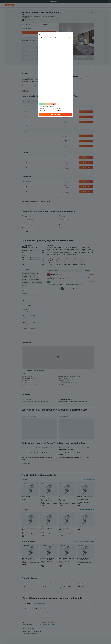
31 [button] (33, 55)
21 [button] (46, 48)
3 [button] (33, 41)
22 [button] (50, 48)
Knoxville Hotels (68, 641)
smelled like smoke (26, 283)
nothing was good (34, 276)
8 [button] (50, 41)
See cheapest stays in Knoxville (87, 510)
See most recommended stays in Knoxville (84, 541)
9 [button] (53, 41)
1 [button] (50, 38)
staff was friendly (34, 273)
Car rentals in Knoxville (30, 612)
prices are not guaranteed (50, 624)
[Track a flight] (2, 26)
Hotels (30, 641)
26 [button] (40, 51)
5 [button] (40, 41)
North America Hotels (37, 641)
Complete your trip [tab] (28, 603)
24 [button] (33, 51)
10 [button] (33, 45)
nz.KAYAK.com (24, 641)
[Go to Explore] (2, 23)
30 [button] (53, 51)
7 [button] (46, 41)
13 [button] (43, 45)
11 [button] (36, 45)
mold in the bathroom (37, 283)
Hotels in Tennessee (59, 641)
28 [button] (46, 51)
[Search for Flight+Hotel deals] (2, 19)
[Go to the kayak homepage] (10, 5)
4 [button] (36, 41)
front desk (30, 280)
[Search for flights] (2, 10)
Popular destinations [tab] (40, 603)
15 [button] (50, 45)
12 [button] (40, 45)
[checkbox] (29, 310)
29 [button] (50, 51)
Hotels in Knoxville (51, 612)
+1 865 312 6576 (26, 18)
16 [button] (53, 45)
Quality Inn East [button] (26, 497)
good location (25, 276)
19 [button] (40, 48)
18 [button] (36, 48)
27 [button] (43, 51)
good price (37, 280)
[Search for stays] (2, 13)
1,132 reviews (31, 20)
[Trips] (2, 33)
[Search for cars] (2, 16)
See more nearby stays (89, 479)
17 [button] (33, 48)
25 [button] (36, 51)
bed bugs (24, 286)
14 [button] (46, 45)
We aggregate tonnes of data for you (59, 631)
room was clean (26, 273)
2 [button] (53, 38)
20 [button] (43, 48)
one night (24, 280)
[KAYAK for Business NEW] (2, 29)
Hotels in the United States (48, 641)
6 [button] (43, 41)
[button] (109, 2)
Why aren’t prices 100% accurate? (59, 634)
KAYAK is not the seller (59, 629)
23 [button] (53, 48)
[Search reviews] (66, 270)
